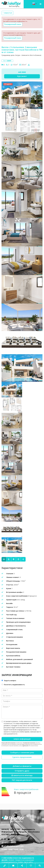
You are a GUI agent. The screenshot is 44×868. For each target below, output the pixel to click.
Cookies (20, 862)
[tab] (4, 559)
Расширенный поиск (13, 24)
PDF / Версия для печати (22, 780)
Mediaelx (11, 860)
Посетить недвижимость (14, 685)
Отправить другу (22, 771)
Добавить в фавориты (22, 766)
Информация (7, 832)
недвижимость (28, 829)
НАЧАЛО (5, 829)
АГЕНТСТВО (15, 829)
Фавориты (16, 834)
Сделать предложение (22, 757)
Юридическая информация (25, 860)
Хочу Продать (20, 832)
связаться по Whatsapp (22, 775)
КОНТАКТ (6, 834)
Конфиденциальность (9, 862)
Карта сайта (28, 862)
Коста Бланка (34, 832)
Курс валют (22, 76)
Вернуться (7, 13)
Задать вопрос (10, 680)
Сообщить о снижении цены (22, 753)
